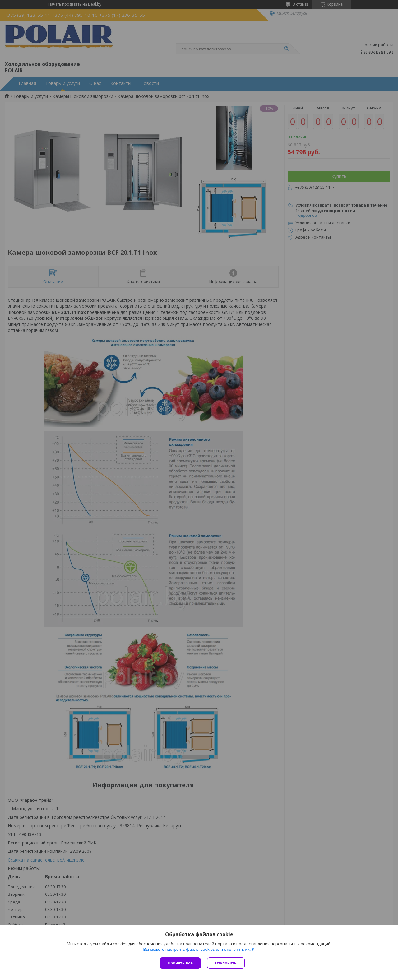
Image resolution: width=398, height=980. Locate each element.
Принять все (180, 963)
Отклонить (226, 963)
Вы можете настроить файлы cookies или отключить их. (197, 949)
